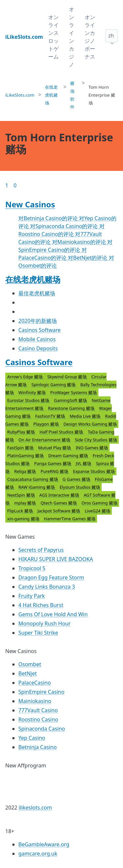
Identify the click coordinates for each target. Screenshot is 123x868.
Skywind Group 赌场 (67, 377)
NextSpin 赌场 (21, 495)
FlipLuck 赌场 (20, 511)
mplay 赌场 (26, 503)
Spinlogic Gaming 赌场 (54, 385)
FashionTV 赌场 (51, 416)
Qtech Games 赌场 (59, 503)
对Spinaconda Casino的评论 (65, 226)
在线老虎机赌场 (33, 279)
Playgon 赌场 (46, 424)
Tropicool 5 (32, 568)
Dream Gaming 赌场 (69, 456)
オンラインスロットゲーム (53, 37)
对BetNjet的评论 (88, 258)
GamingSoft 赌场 (71, 400)
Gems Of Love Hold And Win (53, 614)
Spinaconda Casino (42, 729)
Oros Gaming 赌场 (100, 503)
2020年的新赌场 (38, 321)
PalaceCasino (35, 683)
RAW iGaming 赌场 (37, 487)
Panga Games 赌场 (53, 463)
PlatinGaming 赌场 (26, 456)
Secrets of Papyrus (41, 550)
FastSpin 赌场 (21, 448)
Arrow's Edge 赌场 (25, 377)
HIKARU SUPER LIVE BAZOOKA (56, 559)
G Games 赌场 (77, 479)
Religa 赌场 (25, 471)
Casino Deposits (38, 348)
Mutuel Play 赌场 (55, 448)
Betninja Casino (38, 747)
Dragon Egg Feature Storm (51, 577)
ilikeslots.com (35, 808)
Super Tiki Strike (38, 633)
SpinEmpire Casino (41, 692)
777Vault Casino (38, 710)
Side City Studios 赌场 (96, 440)
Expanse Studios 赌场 (94, 471)
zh (111, 35)
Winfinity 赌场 (32, 392)
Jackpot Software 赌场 (59, 511)
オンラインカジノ (72, 37)
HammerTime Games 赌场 (70, 519)
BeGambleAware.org (44, 844)
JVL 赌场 (84, 463)
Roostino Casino (38, 719)
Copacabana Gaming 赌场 (33, 479)
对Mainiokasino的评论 (80, 242)
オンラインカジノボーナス (90, 37)
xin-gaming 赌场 (24, 519)
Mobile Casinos (37, 339)
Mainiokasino (35, 701)
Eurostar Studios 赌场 (29, 400)
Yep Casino (32, 738)
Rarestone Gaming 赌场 (72, 408)
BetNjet (28, 673)
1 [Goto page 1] (7, 185)
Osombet (30, 664)
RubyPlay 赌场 (21, 432)
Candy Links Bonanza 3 (47, 587)
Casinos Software (40, 330)
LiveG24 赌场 (98, 511)
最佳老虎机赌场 (37, 293)
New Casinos (30, 204)
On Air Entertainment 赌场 (45, 440)
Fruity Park (32, 596)
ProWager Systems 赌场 (73, 392)
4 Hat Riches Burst (41, 605)
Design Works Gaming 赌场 (90, 424)
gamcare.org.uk (38, 854)
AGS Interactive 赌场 (60, 495)
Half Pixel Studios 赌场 (62, 432)
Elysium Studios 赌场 (80, 487)
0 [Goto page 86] (15, 185)
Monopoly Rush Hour (44, 623)
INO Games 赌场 (92, 448)
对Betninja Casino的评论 (49, 218)
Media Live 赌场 (85, 416)
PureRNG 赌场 (55, 471)
